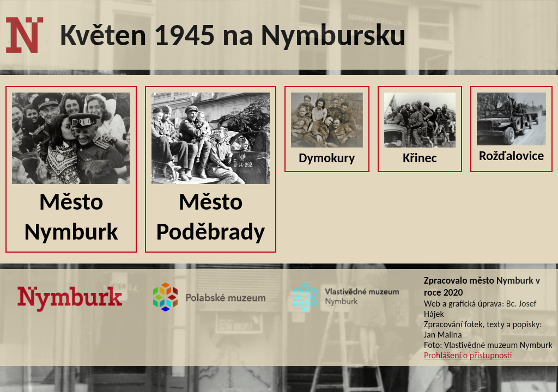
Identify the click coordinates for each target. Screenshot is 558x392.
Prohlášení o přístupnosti (468, 355)
